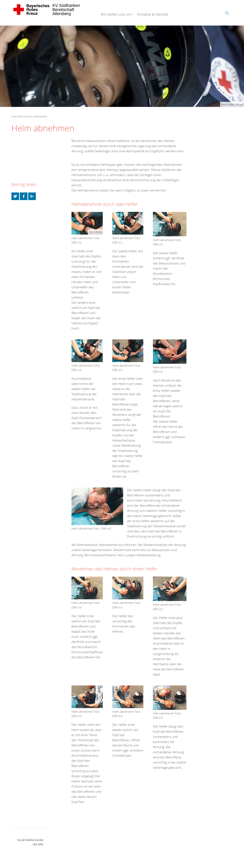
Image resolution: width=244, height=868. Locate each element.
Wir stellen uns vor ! (117, 14)
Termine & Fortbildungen (121, 27)
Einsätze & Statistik (153, 14)
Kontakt (152, 27)
